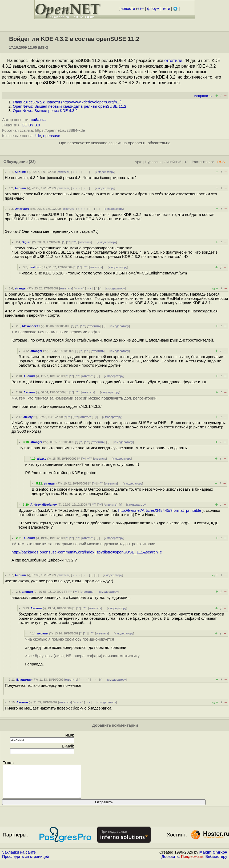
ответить (64, 172)
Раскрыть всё (203, 162)
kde (38, 136)
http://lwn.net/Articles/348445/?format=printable (160, 510)
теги (166, 9)
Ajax (138, 162)
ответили (173, 61)
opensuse (52, 136)
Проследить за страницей (26, 863)
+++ (141, 9)
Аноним (21, 172)
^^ (68, 242)
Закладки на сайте (19, 859)
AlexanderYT (31, 326)
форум (153, 9)
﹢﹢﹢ (76, 172)
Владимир (24, 680)
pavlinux (35, 267)
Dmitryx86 (22, 209)
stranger (21, 288)
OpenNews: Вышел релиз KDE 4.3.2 (45, 111)
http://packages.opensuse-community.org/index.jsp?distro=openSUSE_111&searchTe (87, 552)
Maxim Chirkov (213, 859)
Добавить (170, 863)
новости (128, 9)
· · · (86, 172)
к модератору (105, 172)
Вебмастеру (216, 863)
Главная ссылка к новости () (67, 102)
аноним (27, 592)
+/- (186, 162)
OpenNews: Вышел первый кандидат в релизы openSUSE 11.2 (70, 106)
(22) (32, 162)
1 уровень (153, 162)
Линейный (173, 162)
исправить (203, 96)
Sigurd (27, 242)
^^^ (74, 242)
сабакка (38, 120)
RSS (221, 162)
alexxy (28, 417)
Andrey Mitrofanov (44, 505)
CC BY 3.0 (31, 125)
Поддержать (192, 863)
